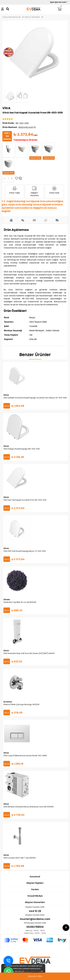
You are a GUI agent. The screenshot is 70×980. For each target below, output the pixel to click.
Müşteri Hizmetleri (35, 902)
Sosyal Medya (35, 896)
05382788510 (35, 927)
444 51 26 (35, 911)
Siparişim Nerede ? (59, 2)
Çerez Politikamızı (33, 971)
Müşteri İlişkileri (35, 883)
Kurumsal (35, 877)
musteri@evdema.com (35, 919)
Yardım (35, 889)
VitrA (6, 108)
